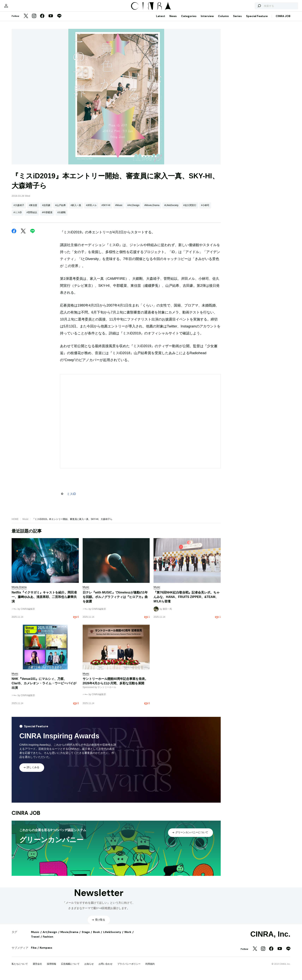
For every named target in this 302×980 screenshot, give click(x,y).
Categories (189, 20)
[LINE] (59, 20)
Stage (86, 936)
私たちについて (20, 968)
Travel (35, 940)
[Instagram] (34, 20)
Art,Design (50, 936)
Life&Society (112, 936)
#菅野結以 (32, 216)
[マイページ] (20, 8)
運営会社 (37, 968)
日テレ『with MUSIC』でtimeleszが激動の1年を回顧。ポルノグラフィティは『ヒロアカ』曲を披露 (115, 601)
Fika (34, 952)
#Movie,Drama (152, 209)
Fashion (48, 940)
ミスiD (71, 498)
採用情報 (51, 968)
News (173, 20)
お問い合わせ (106, 968)
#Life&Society (171, 209)
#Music (119, 209)
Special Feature (257, 20)
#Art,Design (133, 209)
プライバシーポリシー (129, 968)
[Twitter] (26, 20)
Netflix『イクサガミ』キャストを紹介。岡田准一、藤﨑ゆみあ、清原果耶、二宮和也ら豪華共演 (44, 601)
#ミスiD (18, 216)
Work (128, 936)
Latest (161, 20)
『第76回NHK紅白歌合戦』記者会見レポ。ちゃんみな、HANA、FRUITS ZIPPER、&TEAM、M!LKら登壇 (186, 601)
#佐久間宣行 (190, 209)
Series (237, 20)
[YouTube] (51, 20)
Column (223, 20)
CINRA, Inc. (270, 938)
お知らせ (89, 968)
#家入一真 (76, 209)
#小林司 (205, 209)
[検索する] (245, 8)
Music (25, 523)
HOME (15, 523)
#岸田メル (91, 209)
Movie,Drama (69, 936)
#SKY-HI (106, 209)
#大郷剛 (61, 216)
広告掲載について (70, 968)
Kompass (46, 952)
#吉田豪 (46, 209)
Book (97, 936)
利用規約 (150, 968)
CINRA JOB (283, 20)
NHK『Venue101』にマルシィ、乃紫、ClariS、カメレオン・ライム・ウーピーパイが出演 (44, 687)
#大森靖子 (19, 209)
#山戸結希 (60, 209)
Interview (207, 20)
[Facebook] (42, 20)
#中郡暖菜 (47, 216)
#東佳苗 (33, 209)
